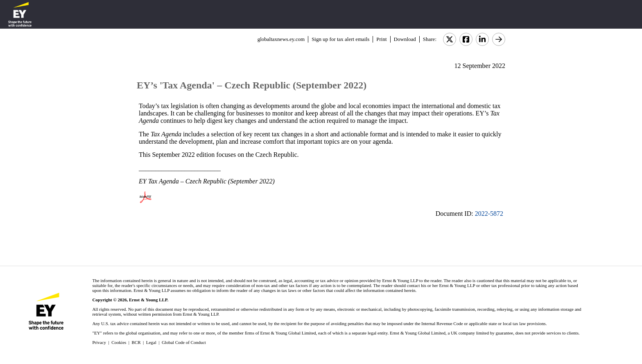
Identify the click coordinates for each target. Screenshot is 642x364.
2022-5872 (489, 214)
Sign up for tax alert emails (340, 39)
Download (405, 39)
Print (381, 39)
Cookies (119, 342)
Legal (151, 342)
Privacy (99, 342)
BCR (136, 342)
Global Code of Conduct (184, 342)
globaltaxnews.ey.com (281, 39)
